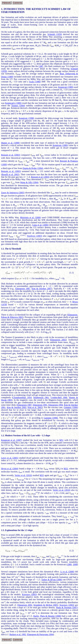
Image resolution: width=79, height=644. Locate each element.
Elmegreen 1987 (23, 289)
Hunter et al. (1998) (10, 143)
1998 (75, 564)
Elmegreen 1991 (40, 405)
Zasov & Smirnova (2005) (13, 193)
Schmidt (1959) (55, 34)
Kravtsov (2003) (29, 594)
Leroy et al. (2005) (10, 458)
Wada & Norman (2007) (67, 607)
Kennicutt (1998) (26, 118)
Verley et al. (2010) (23, 475)
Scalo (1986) (35, 82)
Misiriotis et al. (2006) (30, 217)
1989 (69, 564)
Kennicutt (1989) (66, 87)
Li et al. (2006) (67, 572)
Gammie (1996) (71, 407)
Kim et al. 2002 (35, 407)
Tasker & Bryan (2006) (52, 580)
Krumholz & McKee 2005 (45, 605)
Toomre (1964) (18, 106)
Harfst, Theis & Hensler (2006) (47, 616)
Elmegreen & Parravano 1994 (40, 634)
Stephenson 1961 (41, 397)
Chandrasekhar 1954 (22, 397)
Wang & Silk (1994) (29, 182)
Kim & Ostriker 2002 (17, 407)
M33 (66, 469)
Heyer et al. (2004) (10, 469)
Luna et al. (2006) (40, 225)
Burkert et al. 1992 (18, 634)
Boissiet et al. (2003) (11, 155)
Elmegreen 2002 (58, 340)
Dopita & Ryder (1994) (33, 168)
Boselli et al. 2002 (10, 174)
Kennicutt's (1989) (13, 103)
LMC (41, 66)
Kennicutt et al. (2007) (12, 440)
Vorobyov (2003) (34, 236)
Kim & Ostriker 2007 (42, 289)
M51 (61, 440)
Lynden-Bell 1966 (59, 397)
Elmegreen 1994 (56, 405)
